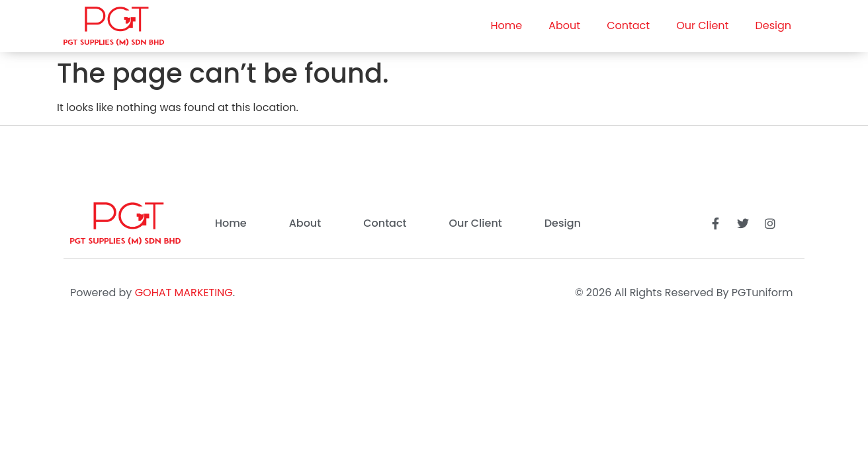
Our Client (702, 25)
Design (773, 25)
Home (507, 25)
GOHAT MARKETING (184, 293)
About (564, 25)
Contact (628, 25)
